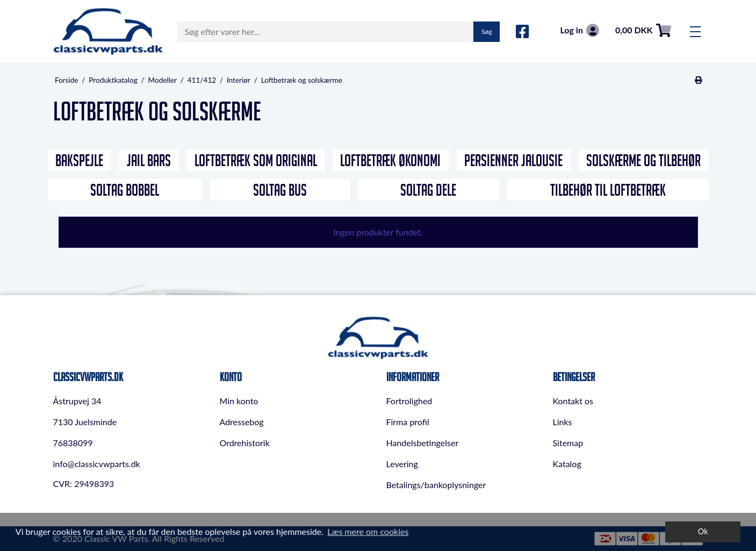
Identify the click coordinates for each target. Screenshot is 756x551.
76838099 (73, 443)
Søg (487, 31)
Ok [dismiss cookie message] (703, 531)
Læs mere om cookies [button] (368, 531)
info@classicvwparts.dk (97, 464)
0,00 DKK (643, 30)
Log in (579, 30)
